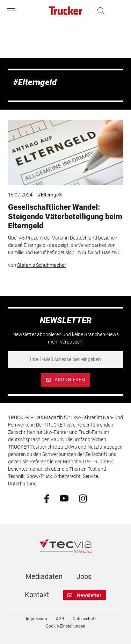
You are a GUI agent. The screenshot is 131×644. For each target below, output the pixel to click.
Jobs (84, 576)
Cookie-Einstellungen (65, 626)
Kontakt (37, 595)
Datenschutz (85, 619)
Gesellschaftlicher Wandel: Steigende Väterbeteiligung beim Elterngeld (65, 216)
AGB (60, 619)
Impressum (37, 619)
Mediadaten (44, 576)
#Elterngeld (50, 195)
